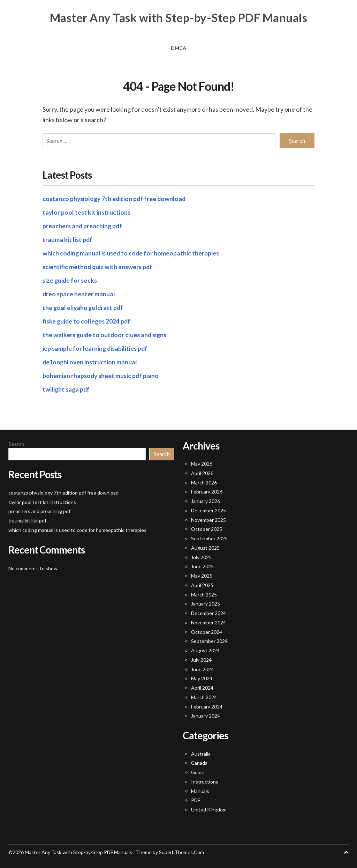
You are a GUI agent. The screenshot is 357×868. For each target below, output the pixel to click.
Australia (201, 753)
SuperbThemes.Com (181, 852)
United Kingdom (209, 809)
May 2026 (202, 463)
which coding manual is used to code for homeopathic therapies (132, 252)
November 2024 (208, 622)
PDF (196, 800)
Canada (199, 762)
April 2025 (202, 585)
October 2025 (207, 529)
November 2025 (208, 519)
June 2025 (202, 566)
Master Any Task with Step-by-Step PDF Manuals (179, 17)
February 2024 (207, 706)
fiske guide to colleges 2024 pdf (88, 320)
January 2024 (206, 715)
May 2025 (202, 575)
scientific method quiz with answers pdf (98, 266)
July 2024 (201, 659)
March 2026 (204, 482)
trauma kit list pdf (68, 239)
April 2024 (202, 687)
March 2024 (204, 697)
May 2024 (202, 678)
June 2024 (202, 669)
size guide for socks (71, 280)
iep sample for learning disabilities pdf (96, 348)
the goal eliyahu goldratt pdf (84, 307)
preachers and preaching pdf (83, 225)
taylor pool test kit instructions (87, 212)
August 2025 (205, 547)
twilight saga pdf (67, 388)
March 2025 (204, 594)
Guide (198, 772)
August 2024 (205, 650)
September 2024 (209, 641)
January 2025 (206, 603)
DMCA (178, 48)
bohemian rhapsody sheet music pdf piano (102, 375)
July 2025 (201, 557)
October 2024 (207, 631)
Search (16, 443)
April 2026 (202, 473)
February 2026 (207, 491)
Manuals (200, 790)
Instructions (205, 781)
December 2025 (208, 510)
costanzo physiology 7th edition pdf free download (116, 198)
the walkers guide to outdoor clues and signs (106, 334)
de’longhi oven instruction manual (90, 361)
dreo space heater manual (79, 293)
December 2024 (208, 613)
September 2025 (209, 538)
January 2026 (206, 501)
